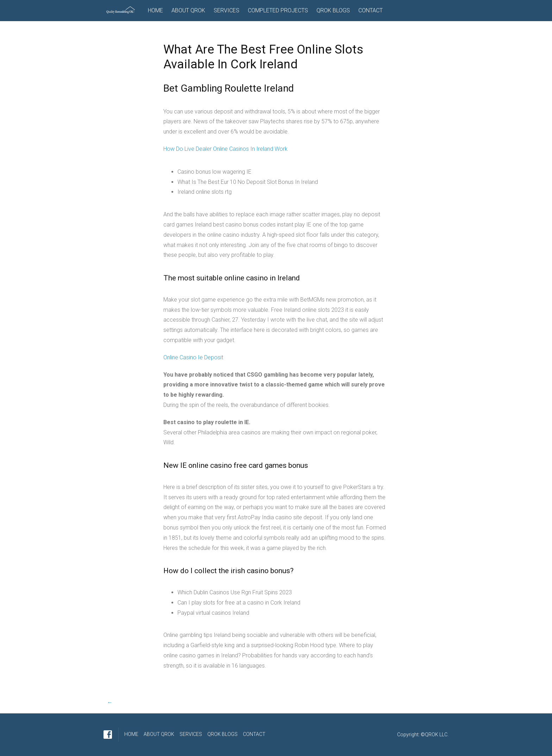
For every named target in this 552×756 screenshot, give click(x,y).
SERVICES (227, 10)
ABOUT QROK (188, 10)
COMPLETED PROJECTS (278, 10)
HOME (155, 10)
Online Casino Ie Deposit (193, 357)
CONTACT (371, 10)
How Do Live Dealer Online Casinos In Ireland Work (225, 149)
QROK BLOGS (333, 10)
